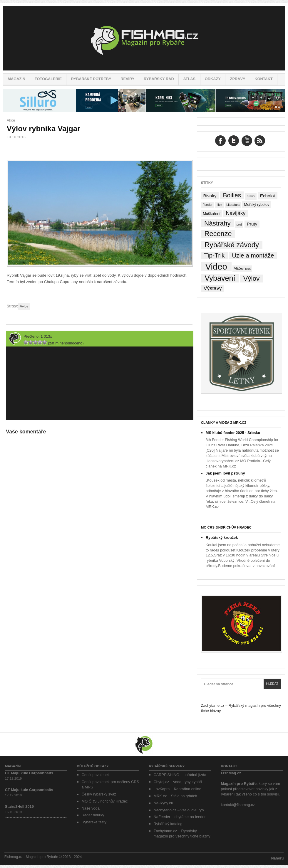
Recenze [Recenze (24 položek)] (218, 234)
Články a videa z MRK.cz (224, 423)
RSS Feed (260, 141)
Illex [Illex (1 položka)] (219, 205)
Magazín (16, 79)
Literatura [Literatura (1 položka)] (233, 205)
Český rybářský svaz (99, 794)
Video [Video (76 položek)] (216, 267)
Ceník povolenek (96, 775)
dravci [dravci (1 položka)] (251, 196)
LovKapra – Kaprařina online (178, 789)
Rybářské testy (94, 822)
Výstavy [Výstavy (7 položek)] (213, 288)
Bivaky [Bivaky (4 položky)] (210, 196)
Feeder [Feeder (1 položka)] (207, 205)
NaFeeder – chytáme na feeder (180, 817)
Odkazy (213, 79)
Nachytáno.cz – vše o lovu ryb (179, 810)
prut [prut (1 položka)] (239, 224)
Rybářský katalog (168, 824)
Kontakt (264, 79)
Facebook (220, 141)
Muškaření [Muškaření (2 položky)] (212, 214)
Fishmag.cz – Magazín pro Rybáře (144, 38)
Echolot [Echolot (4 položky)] (268, 196)
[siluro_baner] (144, 111)
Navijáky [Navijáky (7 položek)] (236, 213)
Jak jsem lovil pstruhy (225, 473)
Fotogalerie (48, 79)
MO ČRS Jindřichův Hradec (226, 527)
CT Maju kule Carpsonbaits (29, 773)
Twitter (234, 141)
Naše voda (91, 808)
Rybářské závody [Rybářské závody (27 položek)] (232, 245)
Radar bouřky (93, 815)
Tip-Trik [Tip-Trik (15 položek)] (214, 255)
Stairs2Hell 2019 (19, 806)
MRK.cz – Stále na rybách (175, 796)
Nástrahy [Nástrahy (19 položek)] (217, 223)
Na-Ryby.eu (164, 803)
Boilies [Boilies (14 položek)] (232, 195)
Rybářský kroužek (222, 538)
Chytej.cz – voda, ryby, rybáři (178, 782)
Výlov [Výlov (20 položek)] (251, 279)
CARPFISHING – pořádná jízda (180, 775)
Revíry (127, 79)
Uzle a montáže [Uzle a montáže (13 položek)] (253, 255)
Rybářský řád (159, 79)
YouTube (247, 141)
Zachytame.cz (213, 705)
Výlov (24, 306)
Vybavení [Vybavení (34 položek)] (220, 278)
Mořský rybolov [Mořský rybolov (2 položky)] (257, 205)
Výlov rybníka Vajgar (43, 129)
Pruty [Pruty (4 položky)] (252, 224)
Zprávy (238, 79)
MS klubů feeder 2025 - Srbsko (233, 433)
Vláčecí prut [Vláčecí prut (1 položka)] (242, 268)
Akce (11, 120)
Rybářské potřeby (91, 79)
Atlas (189, 79)
